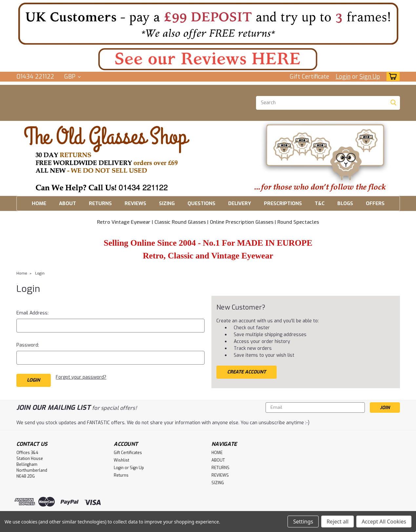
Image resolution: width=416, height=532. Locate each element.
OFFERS (375, 203)
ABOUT (68, 203)
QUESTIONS (201, 203)
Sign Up (370, 77)
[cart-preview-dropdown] (392, 76)
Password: (28, 345)
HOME (39, 203)
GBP (72, 77)
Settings (303, 522)
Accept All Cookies (384, 522)
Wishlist (121, 460)
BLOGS (345, 203)
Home (22, 273)
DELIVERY (240, 203)
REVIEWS (135, 203)
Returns (121, 475)
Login (343, 77)
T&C (320, 203)
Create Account (247, 372)
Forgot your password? (81, 377)
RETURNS (100, 203)
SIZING (167, 203)
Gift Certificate (309, 77)
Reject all (337, 522)
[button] (208, 23)
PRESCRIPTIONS (283, 203)
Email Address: (32, 313)
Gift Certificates (128, 453)
